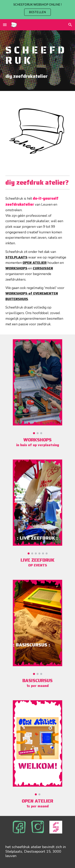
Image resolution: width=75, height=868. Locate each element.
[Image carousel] (37, 387)
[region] (37, 10)
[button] (5, 25)
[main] (38, 61)
